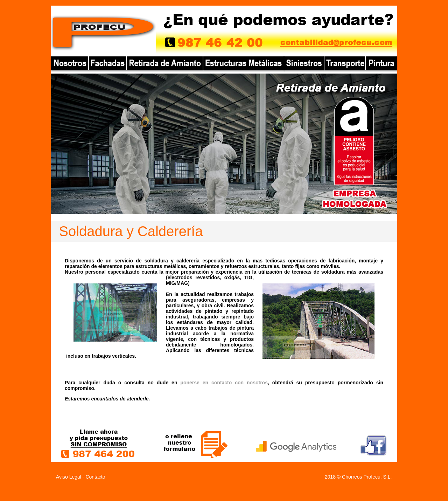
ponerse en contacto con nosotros (224, 383)
